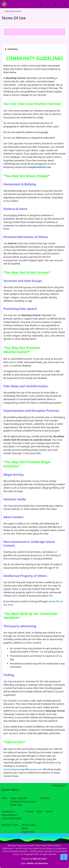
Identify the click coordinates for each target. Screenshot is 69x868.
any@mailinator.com (40, 167)
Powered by (35, 859)
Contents (13, 49)
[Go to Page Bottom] (64, 857)
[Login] (55, 4)
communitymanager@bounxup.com (23, 769)
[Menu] (65, 4)
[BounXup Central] (4, 4)
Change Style (59, 785)
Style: (35, 863)
